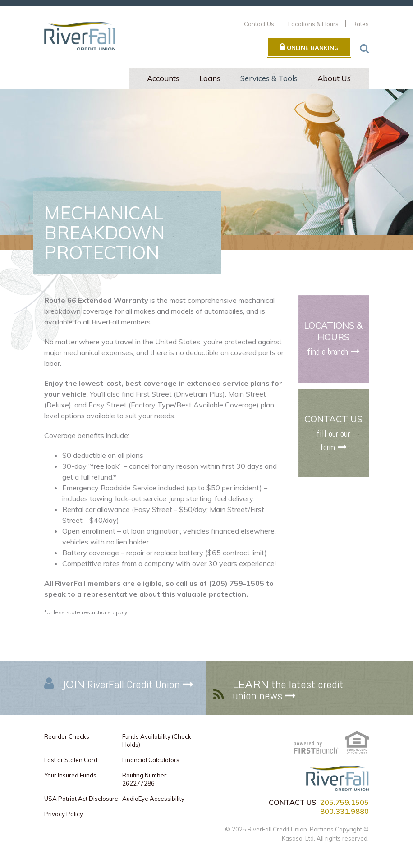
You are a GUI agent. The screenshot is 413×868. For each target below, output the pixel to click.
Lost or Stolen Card (71, 760)
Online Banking (309, 47)
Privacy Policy (64, 814)
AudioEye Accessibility (153, 799)
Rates (361, 24)
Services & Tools (269, 78)
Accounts (163, 78)
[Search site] (364, 48)
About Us (334, 78)
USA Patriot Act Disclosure (81, 799)
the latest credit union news (288, 690)
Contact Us (259, 24)
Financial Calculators (151, 760)
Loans (210, 78)
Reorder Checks (67, 736)
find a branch (328, 352)
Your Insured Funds (70, 775)
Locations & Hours (313, 24)
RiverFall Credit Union (121, 684)
